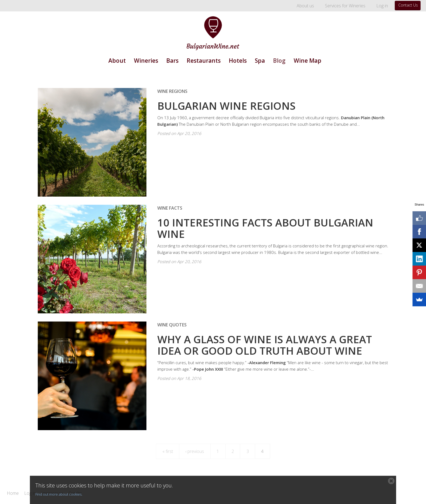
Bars (172, 61)
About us (305, 6)
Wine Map (308, 61)
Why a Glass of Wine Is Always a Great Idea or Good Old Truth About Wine (265, 345)
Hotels (238, 61)
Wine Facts (170, 208)
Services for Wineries (345, 6)
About (117, 61)
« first (168, 451)
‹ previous (195, 451)
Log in (382, 6)
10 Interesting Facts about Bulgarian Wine (265, 228)
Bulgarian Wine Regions (226, 106)
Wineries (146, 61)
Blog (279, 61)
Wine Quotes (172, 325)
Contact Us (408, 5)
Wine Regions (172, 91)
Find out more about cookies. (59, 494)
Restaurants (204, 61)
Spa (260, 61)
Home (13, 493)
